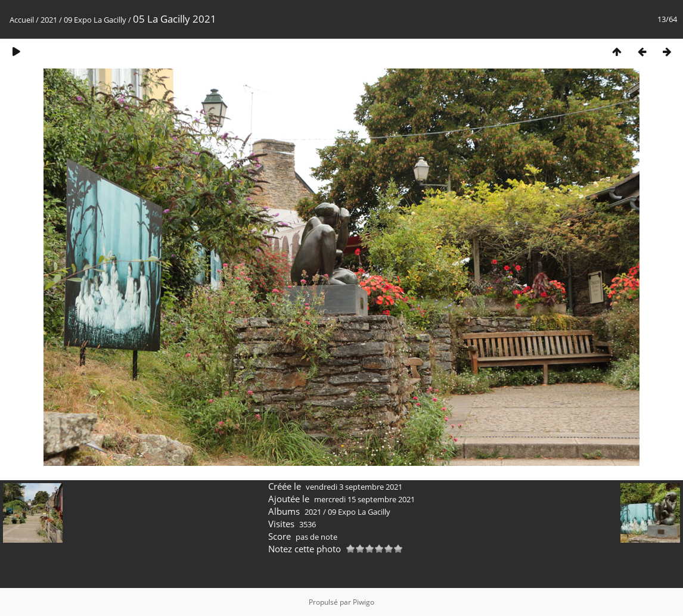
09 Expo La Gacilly (95, 20)
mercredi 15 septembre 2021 (364, 499)
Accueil (22, 20)
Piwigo (364, 602)
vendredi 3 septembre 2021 (354, 487)
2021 (49, 20)
